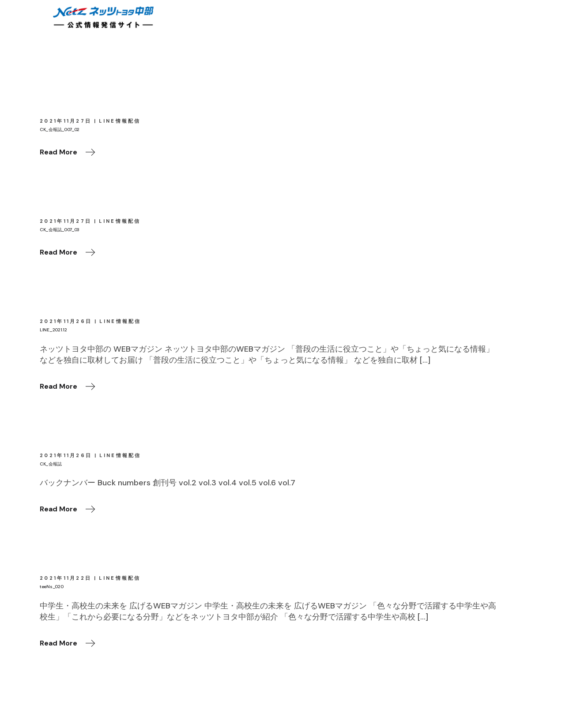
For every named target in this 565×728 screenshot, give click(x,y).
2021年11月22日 (66, 578)
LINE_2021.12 (53, 330)
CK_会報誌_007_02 (60, 129)
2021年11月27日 (66, 121)
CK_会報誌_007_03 (60, 230)
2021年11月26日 (66, 321)
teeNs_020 (51, 587)
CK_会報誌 (51, 464)
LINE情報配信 (120, 121)
